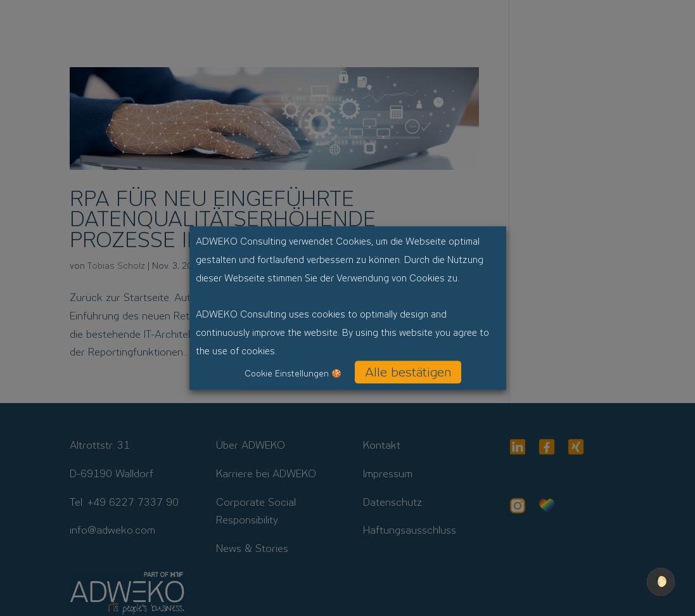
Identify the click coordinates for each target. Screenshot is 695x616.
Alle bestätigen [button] (408, 372)
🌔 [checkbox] (661, 581)
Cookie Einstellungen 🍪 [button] (293, 374)
